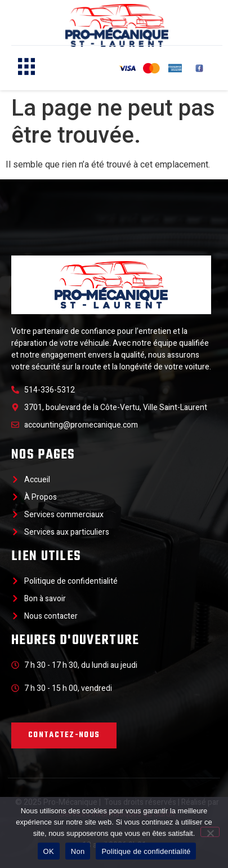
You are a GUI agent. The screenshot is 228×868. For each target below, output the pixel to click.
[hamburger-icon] (24, 68)
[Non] (210, 832)
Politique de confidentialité (146, 851)
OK (49, 851)
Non (78, 851)
